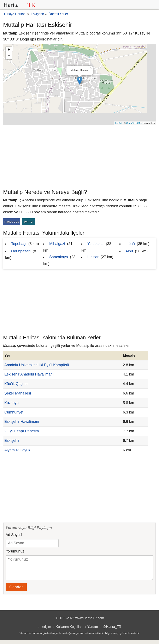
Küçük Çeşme (16, 384)
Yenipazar (96, 244)
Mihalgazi (57, 244)
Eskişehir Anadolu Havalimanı (29, 374)
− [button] (9, 56)
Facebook (12, 222)
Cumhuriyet (14, 412)
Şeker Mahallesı (18, 393)
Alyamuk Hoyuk (17, 450)
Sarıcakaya (59, 257)
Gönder (16, 591)
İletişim (46, 631)
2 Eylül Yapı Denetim (22, 431)
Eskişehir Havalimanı (22, 422)
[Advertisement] (79, 156)
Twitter (28, 222)
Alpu (129, 251)
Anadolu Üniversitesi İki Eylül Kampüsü (37, 365)
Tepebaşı (19, 244)
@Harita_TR (112, 631)
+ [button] (9, 50)
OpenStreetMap (134, 123)
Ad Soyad (14, 535)
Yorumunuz (15, 551)
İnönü (130, 244)
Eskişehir (12, 441)
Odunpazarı (21, 251)
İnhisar (93, 257)
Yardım (93, 631)
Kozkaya (11, 403)
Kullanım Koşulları (69, 631)
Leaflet (119, 123)
